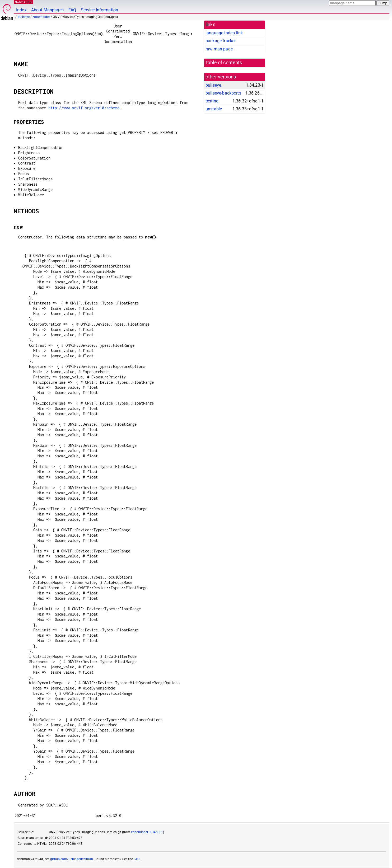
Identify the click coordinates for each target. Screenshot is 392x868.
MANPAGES (24, 2)
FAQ (72, 10)
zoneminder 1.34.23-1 (147, 832)
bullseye (24, 17)
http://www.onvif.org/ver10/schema (84, 108)
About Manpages (47, 10)
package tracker (221, 41)
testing (212, 101)
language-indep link (224, 33)
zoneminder (41, 17)
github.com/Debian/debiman (72, 859)
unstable (214, 109)
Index (21, 10)
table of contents (224, 63)
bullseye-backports (223, 93)
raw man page (219, 49)
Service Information (99, 10)
